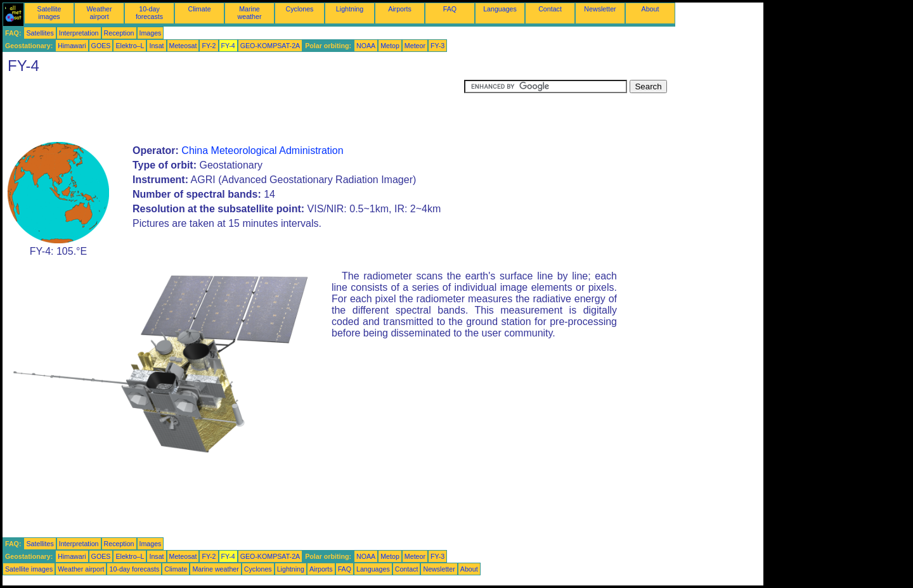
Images (151, 33)
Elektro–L (130, 46)
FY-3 (437, 46)
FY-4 (228, 46)
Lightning (350, 9)
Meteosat (183, 46)
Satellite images (49, 13)
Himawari (72, 46)
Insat (156, 46)
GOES (101, 46)
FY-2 (209, 46)
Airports (400, 9)
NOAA (366, 46)
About (651, 9)
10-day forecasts (149, 13)
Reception (119, 33)
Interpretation (79, 33)
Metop (390, 46)
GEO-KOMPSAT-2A (270, 46)
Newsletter (600, 9)
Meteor (415, 46)
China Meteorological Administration (262, 150)
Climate (199, 9)
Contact (550, 9)
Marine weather (250, 13)
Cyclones (300, 9)
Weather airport (99, 13)
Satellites (40, 33)
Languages (500, 9)
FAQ (450, 9)
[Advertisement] (233, 108)
